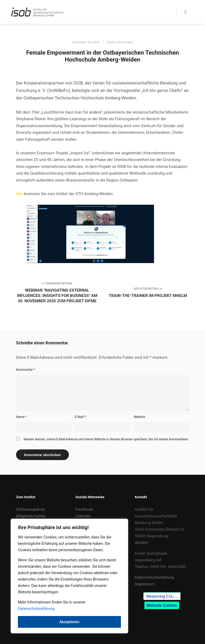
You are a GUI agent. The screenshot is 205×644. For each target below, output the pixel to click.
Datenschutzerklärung (36, 609)
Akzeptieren (70, 622)
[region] (69, 576)
